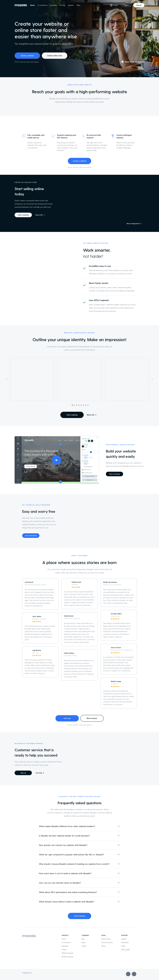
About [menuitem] (84, 942)
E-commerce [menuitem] (42, 5)
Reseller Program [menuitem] (68, 957)
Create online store (55, 56)
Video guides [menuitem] (126, 950)
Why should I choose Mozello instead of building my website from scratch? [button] (74, 864)
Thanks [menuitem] (84, 946)
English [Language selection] (114, 5)
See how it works (135, 62)
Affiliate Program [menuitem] (68, 953)
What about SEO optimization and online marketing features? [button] (68, 892)
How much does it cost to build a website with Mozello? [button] (65, 873)
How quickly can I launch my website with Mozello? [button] (63, 845)
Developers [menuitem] (125, 942)
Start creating (23, 215)
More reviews (92, 718)
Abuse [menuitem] (103, 946)
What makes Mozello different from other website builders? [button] (67, 826)
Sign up (139, 5)
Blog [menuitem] (78, 5)
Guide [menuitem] (123, 946)
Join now (67, 718)
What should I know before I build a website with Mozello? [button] (67, 902)
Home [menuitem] (32, 5)
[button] (7, 384)
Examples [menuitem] (54, 5)
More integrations (133, 223)
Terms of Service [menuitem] (107, 942)
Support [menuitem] (71, 5)
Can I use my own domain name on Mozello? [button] (60, 883)
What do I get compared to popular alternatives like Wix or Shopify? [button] (71, 854)
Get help (39, 773)
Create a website (27, 56)
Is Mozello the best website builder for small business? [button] (64, 836)
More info (39, 215)
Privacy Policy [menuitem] (106, 939)
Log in (126, 5)
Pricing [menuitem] (62, 5)
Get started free (31, 535)
